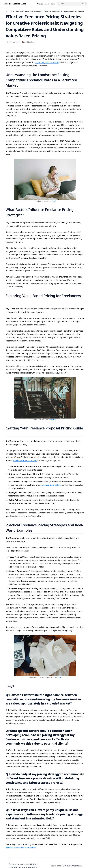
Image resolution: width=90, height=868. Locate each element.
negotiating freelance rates (47, 62)
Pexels (54, 201)
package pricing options (51, 485)
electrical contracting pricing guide (21, 848)
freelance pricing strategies (25, 460)
